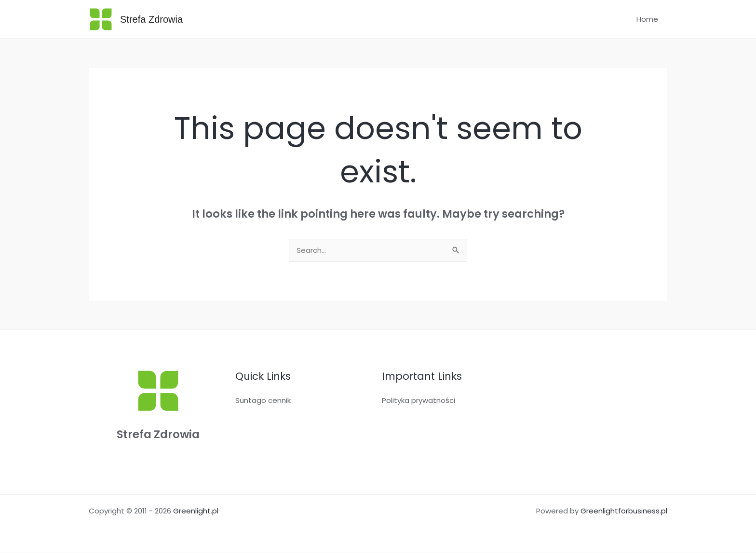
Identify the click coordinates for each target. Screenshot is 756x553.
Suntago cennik (263, 401)
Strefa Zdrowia (151, 19)
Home (649, 19)
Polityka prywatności (418, 401)
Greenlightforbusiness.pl (624, 511)
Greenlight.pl (196, 511)
